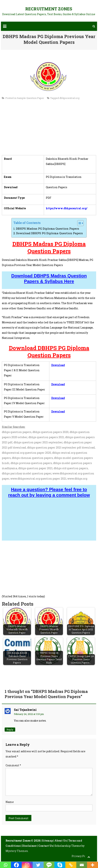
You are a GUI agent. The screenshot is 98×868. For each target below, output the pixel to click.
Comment (13, 765)
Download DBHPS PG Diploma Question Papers (49, 233)
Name (10, 802)
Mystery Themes (17, 851)
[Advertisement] (49, 129)
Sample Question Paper (31, 98)
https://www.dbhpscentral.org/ (67, 208)
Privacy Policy (81, 856)
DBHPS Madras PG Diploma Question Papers (48, 229)
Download (58, 365)
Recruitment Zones (49, 9)
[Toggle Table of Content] (79, 223)
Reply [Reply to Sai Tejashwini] (10, 730)
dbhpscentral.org (69, 98)
